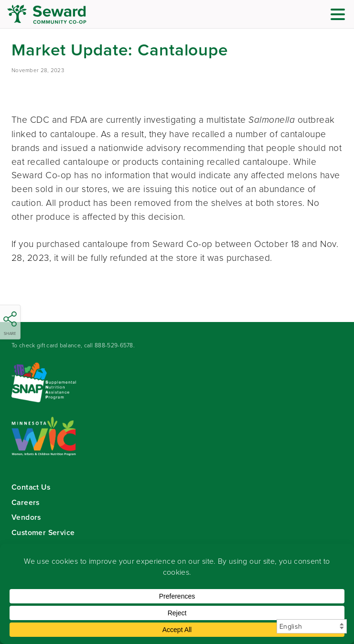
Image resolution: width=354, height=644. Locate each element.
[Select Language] (312, 626)
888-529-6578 (114, 345)
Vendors (26, 517)
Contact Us (31, 487)
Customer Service (43, 532)
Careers (26, 502)
